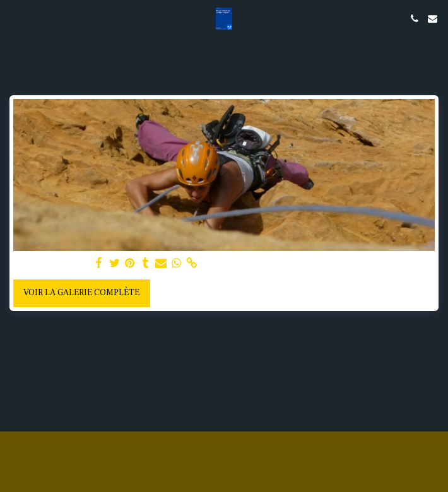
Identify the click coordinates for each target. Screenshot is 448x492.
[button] (14, 18)
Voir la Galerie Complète (81, 293)
